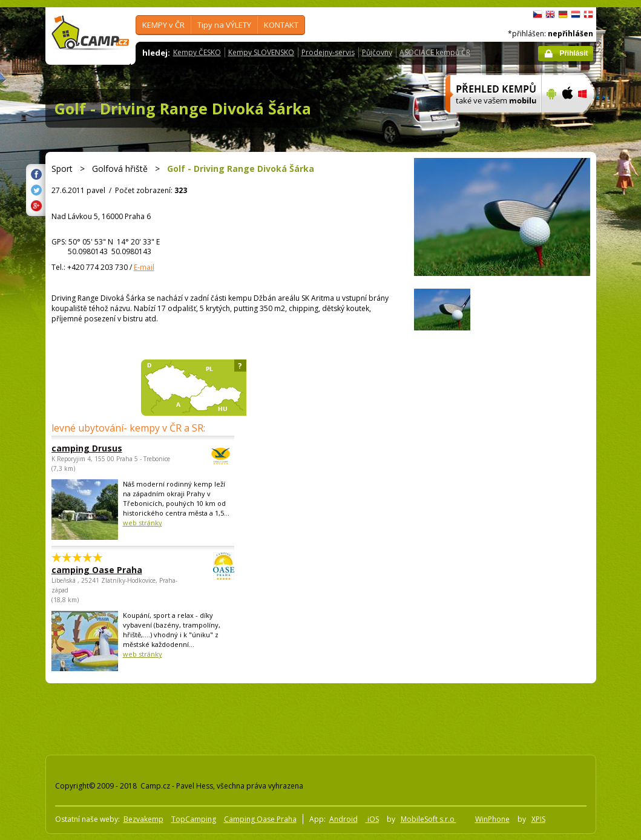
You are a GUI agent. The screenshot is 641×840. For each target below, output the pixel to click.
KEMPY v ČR (163, 25)
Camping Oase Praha (260, 819)
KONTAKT (281, 25)
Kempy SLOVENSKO (261, 52)
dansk (588, 15)
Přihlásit (574, 53)
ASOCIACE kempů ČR (435, 52)
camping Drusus (110, 448)
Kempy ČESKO (197, 52)
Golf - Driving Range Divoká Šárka (183, 108)
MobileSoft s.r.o (429, 819)
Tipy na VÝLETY (224, 25)
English (550, 15)
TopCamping (194, 819)
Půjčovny (377, 52)
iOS (372, 819)
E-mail (144, 267)
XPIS (538, 819)
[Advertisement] (263, 717)
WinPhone (492, 819)
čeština (537, 15)
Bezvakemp (143, 819)
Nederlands (576, 15)
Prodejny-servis (328, 52)
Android (344, 819)
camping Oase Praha (110, 570)
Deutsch (563, 15)
